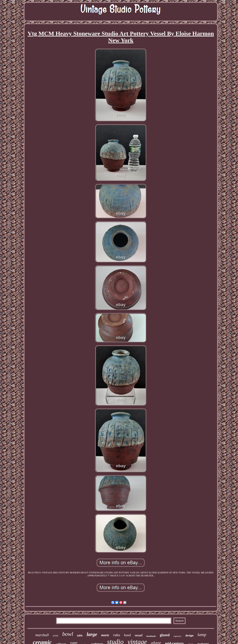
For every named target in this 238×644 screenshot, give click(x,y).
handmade (151, 636)
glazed (165, 635)
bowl (68, 634)
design (189, 635)
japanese (178, 636)
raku (117, 635)
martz (105, 635)
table (80, 636)
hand (127, 635)
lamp (202, 635)
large (92, 634)
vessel (139, 635)
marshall (42, 635)
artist (56, 636)
